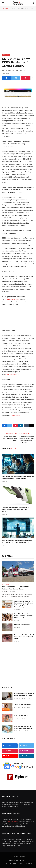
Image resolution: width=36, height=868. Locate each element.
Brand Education (13, 71)
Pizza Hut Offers (13, 822)
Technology (6, 55)
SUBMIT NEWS (13, 861)
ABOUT (21, 863)
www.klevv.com (16, 415)
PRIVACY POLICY (11, 863)
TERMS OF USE (25, 861)
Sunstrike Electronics (12, 299)
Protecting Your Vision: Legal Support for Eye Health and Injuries (24, 637)
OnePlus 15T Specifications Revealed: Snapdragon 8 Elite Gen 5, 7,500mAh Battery (15, 510)
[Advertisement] (18, 32)
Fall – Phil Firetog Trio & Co (23, 625)
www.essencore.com (13, 374)
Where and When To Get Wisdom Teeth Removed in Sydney (23, 728)
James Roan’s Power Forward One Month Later (10, 438)
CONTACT (29, 863)
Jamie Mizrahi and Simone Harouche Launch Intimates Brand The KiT (24, 616)
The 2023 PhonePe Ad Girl (23, 705)
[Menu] (3, 3)
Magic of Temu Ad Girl (22, 715)
